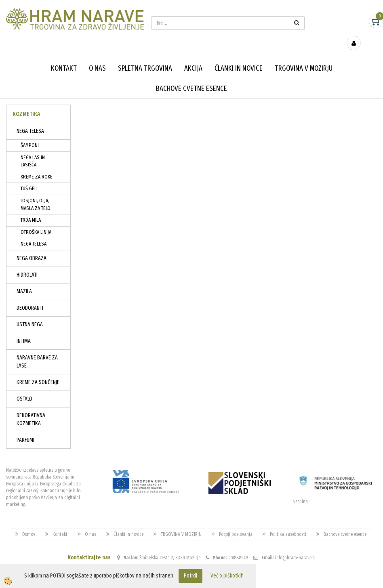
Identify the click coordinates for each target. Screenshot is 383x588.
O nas (97, 57)
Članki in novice (239, 57)
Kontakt (64, 57)
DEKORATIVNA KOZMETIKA (31, 408)
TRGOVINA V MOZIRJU (304, 57)
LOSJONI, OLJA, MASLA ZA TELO (36, 193)
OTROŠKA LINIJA (36, 220)
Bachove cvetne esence (191, 77)
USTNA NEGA (30, 313)
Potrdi (190, 576)
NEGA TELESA (30, 119)
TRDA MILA (31, 208)
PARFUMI (25, 428)
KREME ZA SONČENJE (38, 371)
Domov (29, 522)
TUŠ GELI (29, 177)
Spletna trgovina (145, 57)
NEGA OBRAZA (32, 247)
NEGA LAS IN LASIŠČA (33, 149)
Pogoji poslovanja (236, 522)
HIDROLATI (27, 263)
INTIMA (24, 329)
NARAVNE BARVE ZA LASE (37, 350)
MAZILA (24, 280)
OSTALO (24, 387)
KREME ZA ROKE (37, 165)
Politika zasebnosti (288, 522)
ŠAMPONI (30, 133)
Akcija (193, 57)
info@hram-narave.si (295, 546)
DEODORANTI (30, 296)
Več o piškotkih (227, 576)
